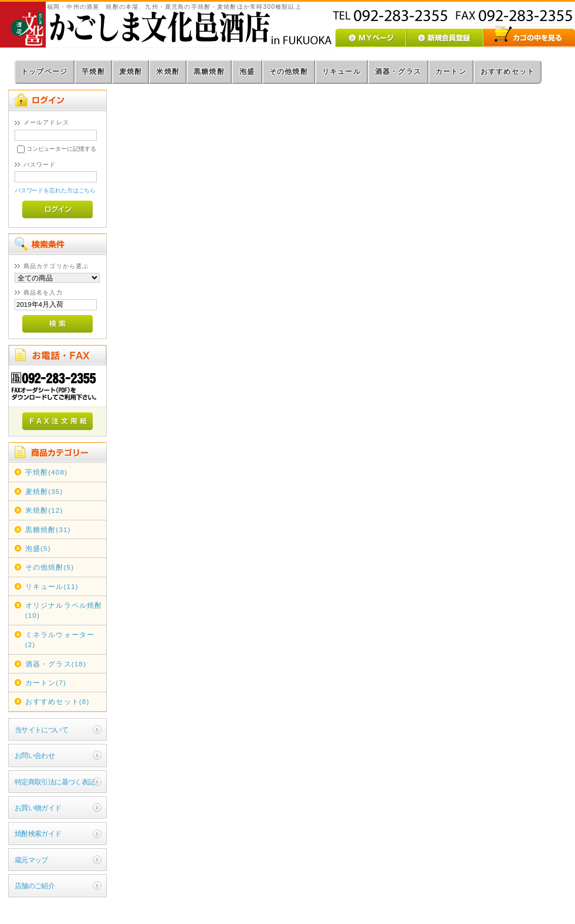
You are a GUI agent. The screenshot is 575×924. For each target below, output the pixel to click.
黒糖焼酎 (209, 72)
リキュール (341, 72)
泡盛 (247, 72)
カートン (451, 72)
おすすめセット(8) (58, 701)
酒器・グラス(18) (56, 664)
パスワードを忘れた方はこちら (55, 190)
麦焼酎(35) (44, 491)
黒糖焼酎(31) (48, 529)
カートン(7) (46, 683)
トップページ (44, 72)
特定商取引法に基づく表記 (55, 782)
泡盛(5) (38, 548)
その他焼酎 (289, 72)
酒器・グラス (398, 72)
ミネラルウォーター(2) (60, 639)
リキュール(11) (52, 586)
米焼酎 (168, 72)
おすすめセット (508, 72)
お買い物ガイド (38, 808)
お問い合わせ (35, 755)
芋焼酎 (93, 72)
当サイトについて (41, 730)
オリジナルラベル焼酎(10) (64, 610)
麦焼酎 (131, 72)
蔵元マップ (31, 860)
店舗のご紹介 (35, 886)
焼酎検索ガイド (38, 833)
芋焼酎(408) (46, 472)
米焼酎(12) (44, 510)
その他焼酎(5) (50, 567)
